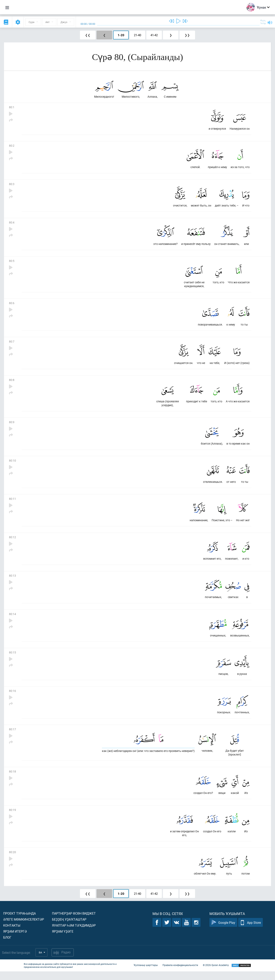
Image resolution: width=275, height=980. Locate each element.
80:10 (12, 464)
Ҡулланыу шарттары (146, 974)
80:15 (12, 659)
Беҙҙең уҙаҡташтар (69, 928)
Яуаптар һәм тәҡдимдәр (74, 934)
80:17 (12, 736)
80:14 (12, 620)
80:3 (12, 185)
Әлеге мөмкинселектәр (24, 928)
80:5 (12, 263)
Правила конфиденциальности (180, 974)
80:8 (12, 383)
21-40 (137, 35)
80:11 (12, 503)
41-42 (154, 35)
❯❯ (187, 35)
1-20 (121, 35)
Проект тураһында (19, 922)
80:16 (12, 697)
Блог (7, 946)
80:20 (12, 860)
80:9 (12, 426)
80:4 (12, 224)
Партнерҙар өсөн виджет (74, 922)
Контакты (12, 934)
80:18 (12, 779)
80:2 (12, 146)
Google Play (223, 931)
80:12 (12, 542)
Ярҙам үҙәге (63, 940)
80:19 (12, 818)
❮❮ (88, 35)
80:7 (12, 344)
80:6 (12, 305)
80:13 (12, 581)
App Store (251, 931)
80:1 (12, 108)
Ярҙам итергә (15, 940)
